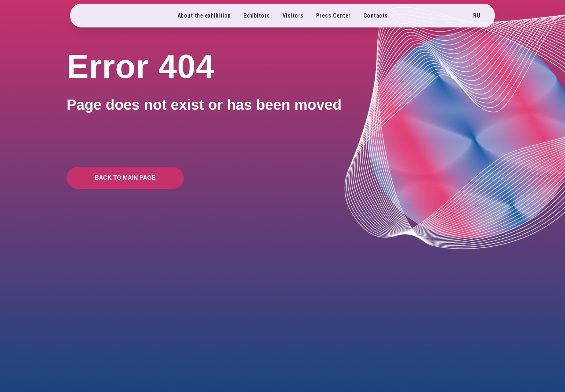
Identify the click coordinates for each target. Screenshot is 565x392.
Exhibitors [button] (257, 16)
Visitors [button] (293, 16)
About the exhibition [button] (204, 16)
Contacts (376, 16)
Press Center (334, 16)
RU (477, 16)
